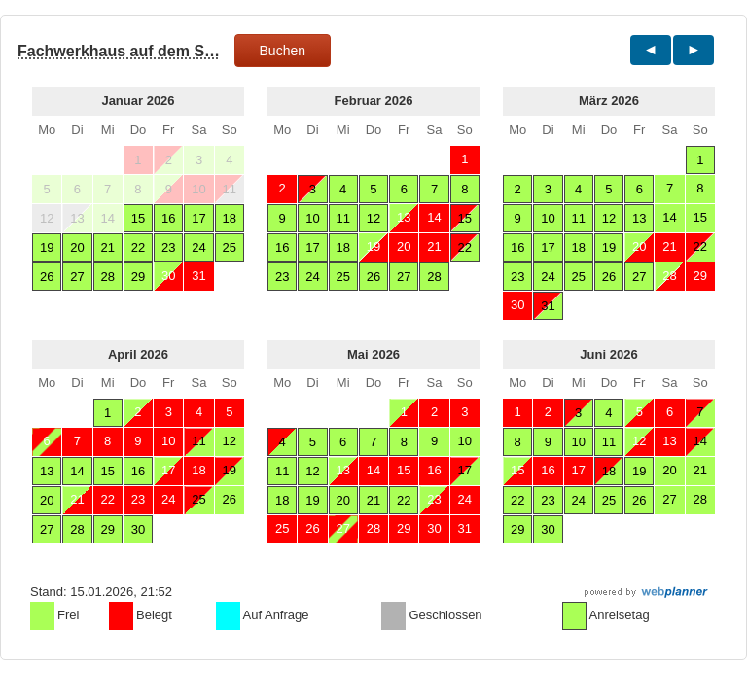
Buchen (283, 51)
